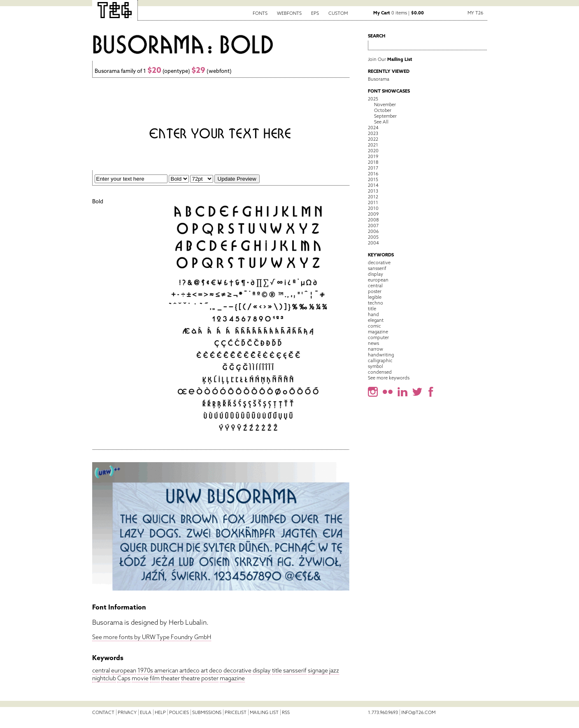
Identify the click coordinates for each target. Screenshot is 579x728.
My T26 (475, 13)
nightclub (104, 678)
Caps (124, 678)
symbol (376, 366)
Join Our (390, 59)
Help (160, 712)
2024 (373, 128)
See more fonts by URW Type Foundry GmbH (152, 637)
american (166, 670)
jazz (334, 670)
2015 (373, 179)
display (262, 670)
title (277, 670)
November (385, 105)
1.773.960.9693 (383, 712)
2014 (373, 185)
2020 (373, 151)
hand (373, 314)
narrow (376, 349)
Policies (179, 712)
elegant (376, 320)
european (124, 670)
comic (374, 326)
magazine (232, 678)
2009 (373, 214)
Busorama (379, 79)
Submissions (207, 712)
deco (216, 670)
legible (375, 297)
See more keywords (389, 378)
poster (210, 678)
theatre (191, 678)
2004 (373, 243)
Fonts (260, 13)
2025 (373, 99)
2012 (373, 197)
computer (378, 337)
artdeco (190, 670)
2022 (373, 139)
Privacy (127, 712)
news (373, 343)
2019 (373, 156)
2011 (373, 202)
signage (318, 670)
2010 (373, 208)
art (204, 670)
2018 (373, 162)
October (383, 110)
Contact (103, 712)
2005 (373, 237)
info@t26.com (418, 712)
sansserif (295, 670)
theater (170, 678)
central (101, 670)
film (155, 678)
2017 (373, 168)
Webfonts (289, 13)
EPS (315, 13)
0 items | (399, 13)
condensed (380, 372)
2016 (373, 174)
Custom (338, 13)
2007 (373, 226)
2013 (373, 191)
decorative (237, 670)
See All (381, 122)
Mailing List (264, 712)
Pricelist (236, 712)
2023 (373, 133)
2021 (373, 145)
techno (376, 303)
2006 (373, 231)
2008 (373, 220)
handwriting (381, 355)
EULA (146, 712)
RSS (286, 712)
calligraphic (380, 361)
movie (140, 678)
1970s (145, 670)
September (385, 116)
